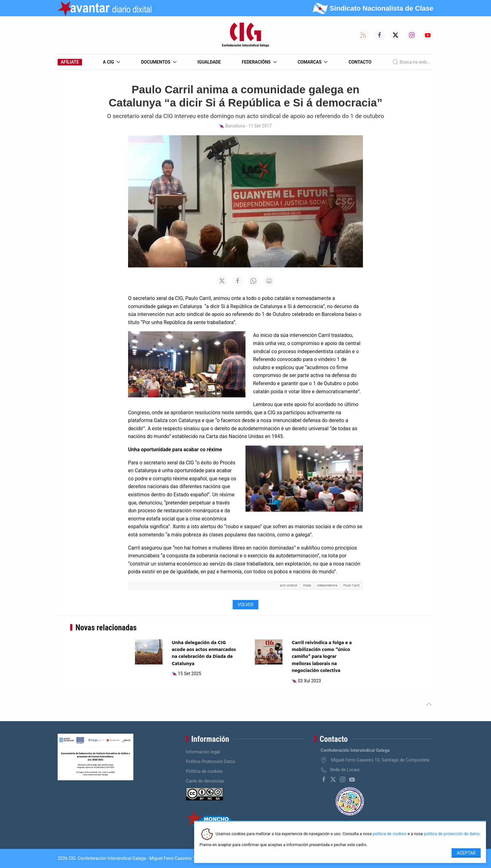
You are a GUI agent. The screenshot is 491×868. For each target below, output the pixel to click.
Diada (307, 585)
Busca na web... (411, 62)
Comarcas (313, 62)
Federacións (259, 62)
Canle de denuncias (205, 781)
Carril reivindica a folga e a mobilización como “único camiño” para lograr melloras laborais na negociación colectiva (322, 657)
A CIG (112, 62)
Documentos (159, 62)
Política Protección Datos (211, 762)
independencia (327, 585)
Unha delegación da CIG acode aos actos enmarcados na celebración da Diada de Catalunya (204, 653)
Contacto (360, 62)
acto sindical (288, 585)
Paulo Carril (351, 585)
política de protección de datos (452, 834)
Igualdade (209, 62)
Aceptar (466, 853)
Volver (246, 605)
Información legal (203, 752)
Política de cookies (204, 771)
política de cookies (390, 834)
